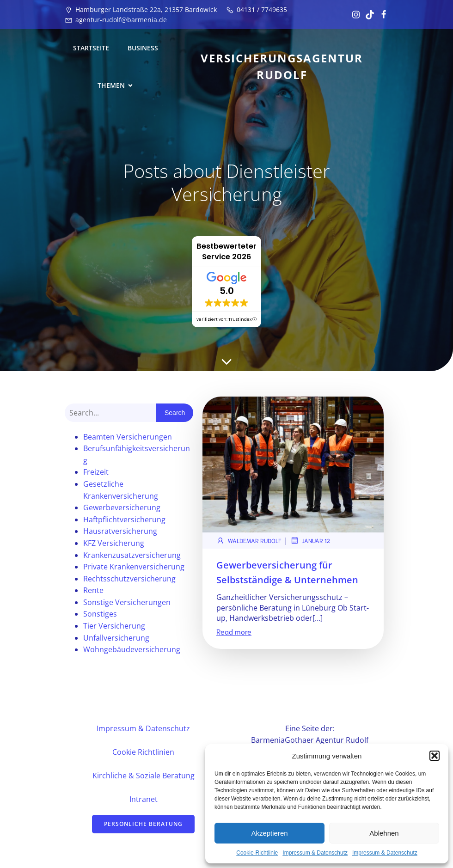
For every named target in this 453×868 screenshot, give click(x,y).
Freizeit (96, 472)
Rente (93, 590)
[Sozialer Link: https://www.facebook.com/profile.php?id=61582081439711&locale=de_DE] (381, 15)
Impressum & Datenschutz (315, 853)
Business (143, 48)
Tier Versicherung (114, 626)
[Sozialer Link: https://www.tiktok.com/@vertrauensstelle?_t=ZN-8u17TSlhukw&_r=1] (367, 15)
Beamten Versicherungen (128, 437)
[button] (435, 756)
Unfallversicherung (116, 638)
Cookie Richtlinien (143, 752)
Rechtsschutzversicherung (129, 579)
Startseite (91, 48)
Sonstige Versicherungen (127, 602)
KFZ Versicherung (114, 543)
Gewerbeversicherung (122, 507)
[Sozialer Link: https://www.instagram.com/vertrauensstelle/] (354, 15)
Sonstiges (100, 614)
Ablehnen (384, 833)
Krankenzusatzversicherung (132, 555)
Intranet (144, 799)
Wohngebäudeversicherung (132, 649)
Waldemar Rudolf (249, 540)
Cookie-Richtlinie (257, 853)
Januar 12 (310, 540)
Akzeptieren (269, 833)
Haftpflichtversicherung (124, 520)
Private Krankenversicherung (134, 567)
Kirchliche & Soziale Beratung (144, 776)
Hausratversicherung (120, 531)
